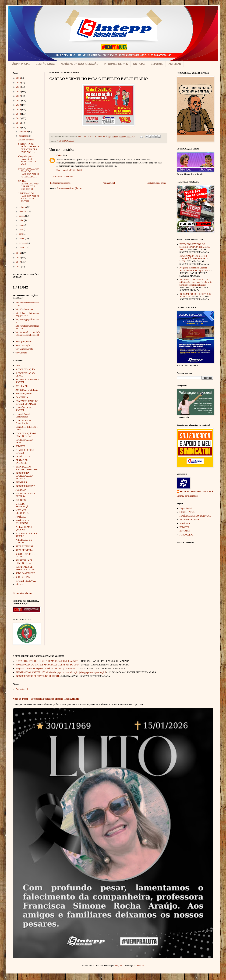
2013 (19, 258)
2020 (19, 105)
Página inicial (109, 183)
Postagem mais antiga (157, 183)
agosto (22, 216)
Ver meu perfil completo (187, 496)
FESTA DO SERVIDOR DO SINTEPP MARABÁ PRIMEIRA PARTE (195, 247)
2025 (19, 83)
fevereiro (23, 243)
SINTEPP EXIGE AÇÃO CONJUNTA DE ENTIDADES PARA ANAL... (29, 148)
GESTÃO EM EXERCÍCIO (22, 462)
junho (22, 225)
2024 (19, 87)
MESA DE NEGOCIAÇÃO (23, 505)
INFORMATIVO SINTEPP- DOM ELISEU (27, 468)
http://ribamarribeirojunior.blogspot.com (28, 314)
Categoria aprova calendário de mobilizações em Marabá (27, 160)
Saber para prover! (24, 341)
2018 (19, 114)
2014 (19, 253)
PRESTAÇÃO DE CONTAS (24, 541)
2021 (19, 100)
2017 (19, 118)
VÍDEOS (20, 585)
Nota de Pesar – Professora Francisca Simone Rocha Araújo (46, 699)
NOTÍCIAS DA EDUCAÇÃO (23, 522)
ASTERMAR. (22, 386)
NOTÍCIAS (139, 64)
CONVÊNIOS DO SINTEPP (24, 409)
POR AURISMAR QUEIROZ (24, 528)
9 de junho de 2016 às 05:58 (69, 170)
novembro (24, 136)
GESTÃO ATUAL (46, 64)
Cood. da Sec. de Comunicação (23, 415)
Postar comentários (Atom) (69, 188)
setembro (23, 212)
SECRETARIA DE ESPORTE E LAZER (25, 568)
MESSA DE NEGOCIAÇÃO (23, 512)
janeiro (22, 247)
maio (21, 229)
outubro (23, 207)
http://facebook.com (25, 309)
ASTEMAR (175, 64)
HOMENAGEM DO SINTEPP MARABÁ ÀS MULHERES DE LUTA (194, 259)
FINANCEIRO (186, 535)
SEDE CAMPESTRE (25, 573)
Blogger (140, 966)
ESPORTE (157, 64)
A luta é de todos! (26, 140)
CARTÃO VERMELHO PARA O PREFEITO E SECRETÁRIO (29, 185)
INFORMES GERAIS (116, 64)
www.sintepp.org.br (24, 349)
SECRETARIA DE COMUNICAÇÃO (24, 562)
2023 (19, 92)
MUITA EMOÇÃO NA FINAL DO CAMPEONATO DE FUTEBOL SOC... (29, 173)
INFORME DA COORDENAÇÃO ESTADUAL (24, 476)
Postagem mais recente (60, 183)
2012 (19, 262)
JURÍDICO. (21, 500)
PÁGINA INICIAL (20, 64)
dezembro (23, 131)
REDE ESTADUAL (25, 546)
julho (21, 220)
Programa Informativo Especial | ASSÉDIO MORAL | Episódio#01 (195, 269)
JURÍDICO (21, 490)
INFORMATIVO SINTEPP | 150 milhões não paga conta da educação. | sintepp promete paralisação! (196, 282)
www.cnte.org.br (23, 345)
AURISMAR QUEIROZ (27, 390)
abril (21, 234)
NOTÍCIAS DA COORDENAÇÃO (80, 64)
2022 (19, 96)
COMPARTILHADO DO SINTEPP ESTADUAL (27, 403)
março (22, 239)
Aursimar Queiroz (24, 394)
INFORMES (21, 482)
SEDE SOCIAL (23, 577)
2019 (19, 110)
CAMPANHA (22, 397)
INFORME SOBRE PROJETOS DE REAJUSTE (38, 676)
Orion (59, 155)
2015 (19, 127)
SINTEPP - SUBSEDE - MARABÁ (196, 492)
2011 (19, 266)
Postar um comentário (63, 177)
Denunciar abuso (22, 593)
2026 (19, 78)
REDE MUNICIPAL (25, 550)
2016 (19, 123)
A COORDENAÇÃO (66, 141)
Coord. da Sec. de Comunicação (23, 422)
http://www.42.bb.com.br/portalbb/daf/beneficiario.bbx (28, 335)
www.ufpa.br (21, 353)
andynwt (119, 966)
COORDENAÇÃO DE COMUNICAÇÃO (26, 435)
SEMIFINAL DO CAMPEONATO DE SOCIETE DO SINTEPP (29, 197)
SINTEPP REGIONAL (26, 581)
